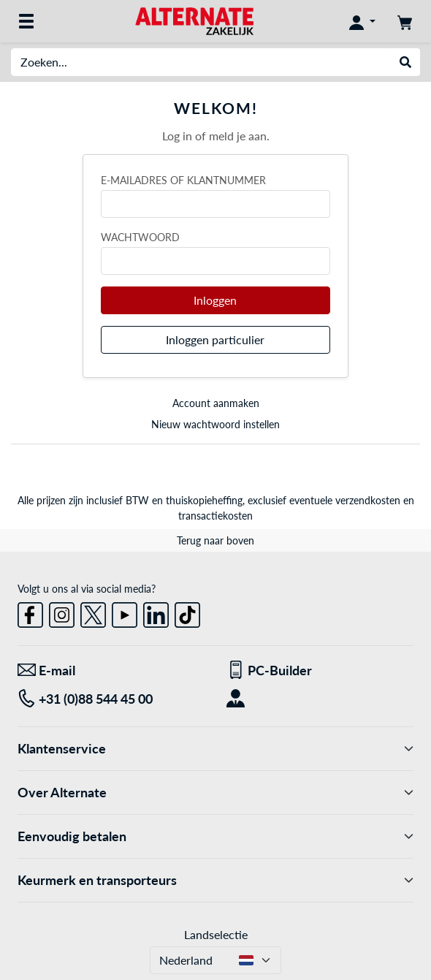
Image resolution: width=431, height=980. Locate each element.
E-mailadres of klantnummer (183, 180)
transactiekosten (215, 516)
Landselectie (216, 934)
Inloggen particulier (215, 339)
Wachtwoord (140, 237)
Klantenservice (215, 749)
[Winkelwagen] (405, 21)
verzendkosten (368, 500)
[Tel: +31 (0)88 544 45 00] (111, 699)
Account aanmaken (216, 403)
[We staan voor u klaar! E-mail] (111, 671)
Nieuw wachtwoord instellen (215, 424)
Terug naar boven (215, 540)
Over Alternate (215, 793)
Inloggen (215, 300)
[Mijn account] (362, 21)
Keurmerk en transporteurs (215, 880)
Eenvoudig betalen (215, 836)
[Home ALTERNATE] (194, 20)
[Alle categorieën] (26, 21)
